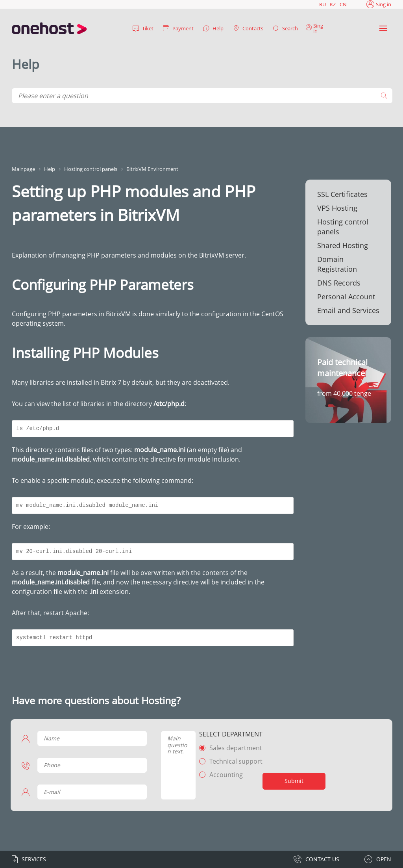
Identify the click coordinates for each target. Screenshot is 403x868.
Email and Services (348, 310)
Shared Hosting (343, 245)
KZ (333, 4)
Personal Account (346, 297)
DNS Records (339, 283)
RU (323, 4)
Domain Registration (337, 264)
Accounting (224, 775)
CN (343, 4)
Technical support (234, 761)
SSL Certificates (342, 194)
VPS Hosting (337, 208)
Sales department (234, 748)
